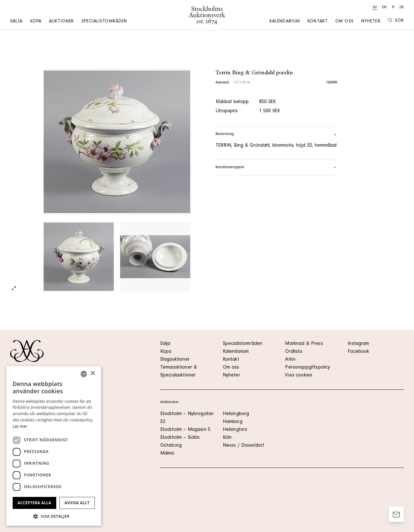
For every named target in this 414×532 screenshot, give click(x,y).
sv (375, 8)
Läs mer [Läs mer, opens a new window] (20, 426)
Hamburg (233, 422)
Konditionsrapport (276, 168)
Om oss (344, 22)
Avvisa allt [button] (77, 503)
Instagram (358, 344)
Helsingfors (235, 430)
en (384, 8)
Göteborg (171, 446)
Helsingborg (236, 414)
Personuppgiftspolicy (307, 368)
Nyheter (371, 22)
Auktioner (61, 22)
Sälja (16, 22)
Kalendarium (285, 22)
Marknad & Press (304, 344)
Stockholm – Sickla (180, 438)
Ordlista (294, 352)
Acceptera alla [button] (35, 503)
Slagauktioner (175, 360)
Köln (227, 438)
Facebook (358, 352)
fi (393, 8)
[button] (54, 516)
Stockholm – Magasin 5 (185, 430)
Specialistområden (104, 22)
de (402, 8)
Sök (396, 21)
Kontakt (318, 22)
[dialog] (54, 446)
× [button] (92, 373)
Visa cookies (299, 376)
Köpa (36, 22)
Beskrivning (276, 134)
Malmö (167, 454)
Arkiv (290, 360)
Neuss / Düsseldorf (244, 446)
